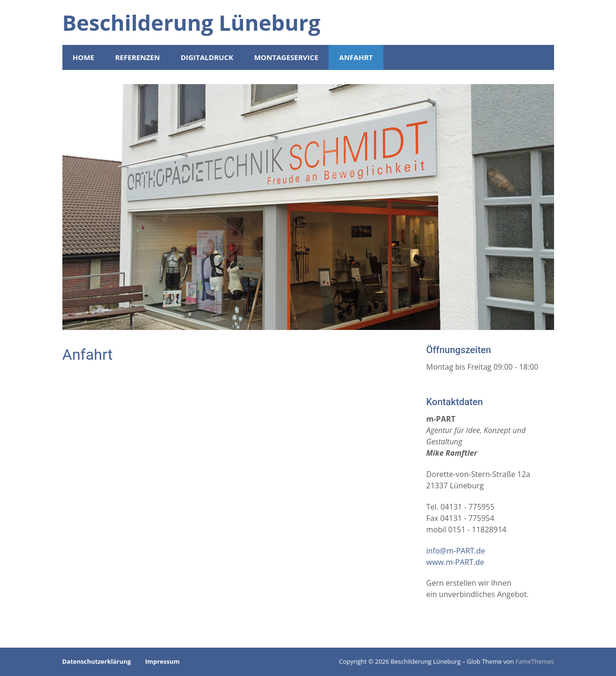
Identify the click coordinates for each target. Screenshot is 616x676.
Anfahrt (356, 57)
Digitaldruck (207, 57)
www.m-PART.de (455, 562)
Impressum (162, 661)
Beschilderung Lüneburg (191, 22)
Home (84, 57)
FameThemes (534, 661)
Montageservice (286, 57)
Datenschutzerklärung (97, 661)
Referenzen (137, 57)
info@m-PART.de (456, 551)
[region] (308, 207)
